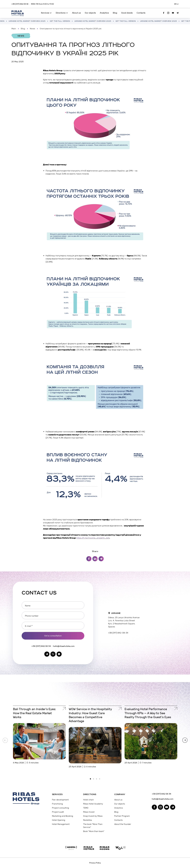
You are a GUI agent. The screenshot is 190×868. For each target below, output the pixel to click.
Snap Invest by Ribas (93, 816)
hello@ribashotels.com (64, 646)
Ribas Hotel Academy (93, 804)
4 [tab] (100, 780)
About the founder (123, 824)
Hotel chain (88, 800)
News (32, 29)
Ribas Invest (89, 812)
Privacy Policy (95, 863)
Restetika (88, 820)
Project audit (58, 812)
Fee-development (60, 800)
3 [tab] (97, 780)
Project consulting (60, 808)
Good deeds (127, 13)
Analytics (104, 13)
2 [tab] (94, 780)
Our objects (90, 13)
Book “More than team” (94, 831)
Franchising (57, 804)
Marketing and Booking (62, 816)
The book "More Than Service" (93, 826)
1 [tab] (91, 780)
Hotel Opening (59, 820)
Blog (115, 13)
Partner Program (122, 816)
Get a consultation (53, 636)
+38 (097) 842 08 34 (20, 4)
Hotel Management (61, 824)
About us (76, 13)
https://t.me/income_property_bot (93, 538)
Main (14, 29)
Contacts (141, 13)
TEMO (86, 808)
